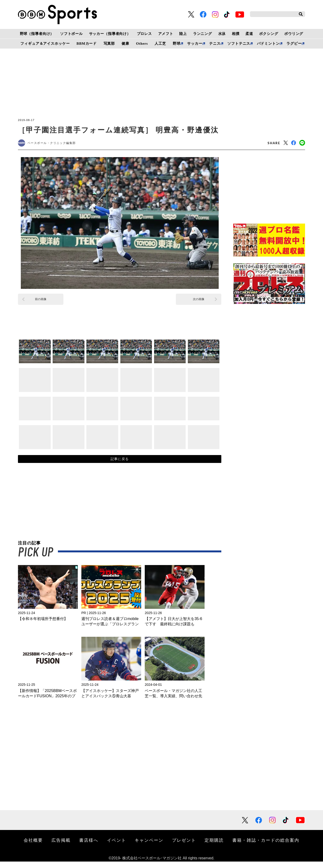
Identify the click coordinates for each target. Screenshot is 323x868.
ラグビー (294, 44)
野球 (177, 44)
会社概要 (33, 846)
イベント (117, 846)
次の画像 (199, 301)
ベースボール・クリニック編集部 (56, 144)
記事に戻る (120, 463)
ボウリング (294, 34)
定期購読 (214, 846)
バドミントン (268, 44)
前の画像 (41, 301)
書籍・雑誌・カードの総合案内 (266, 846)
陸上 (183, 34)
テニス (215, 44)
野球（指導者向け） (37, 34)
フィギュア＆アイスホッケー (45, 44)
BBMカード (87, 44)
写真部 (109, 44)
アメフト (166, 34)
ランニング (203, 34)
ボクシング (269, 34)
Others (142, 44)
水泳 (222, 34)
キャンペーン (149, 846)
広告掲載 (61, 846)
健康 (125, 44)
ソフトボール (71, 34)
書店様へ (89, 846)
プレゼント (184, 846)
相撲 (236, 34)
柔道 (249, 34)
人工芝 (160, 44)
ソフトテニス (239, 44)
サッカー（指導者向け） (110, 34)
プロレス (144, 34)
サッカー (195, 44)
